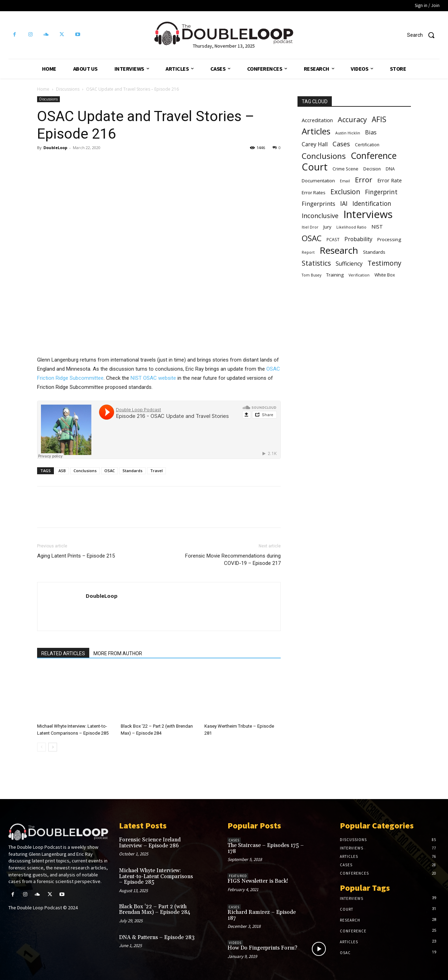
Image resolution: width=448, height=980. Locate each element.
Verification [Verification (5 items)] (359, 275)
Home (43, 89)
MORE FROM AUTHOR (118, 653)
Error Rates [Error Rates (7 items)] (314, 192)
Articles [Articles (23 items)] (316, 131)
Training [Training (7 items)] (335, 275)
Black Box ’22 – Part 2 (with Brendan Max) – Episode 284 (155, 910)
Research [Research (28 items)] (339, 250)
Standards (132, 471)
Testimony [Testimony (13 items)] (384, 263)
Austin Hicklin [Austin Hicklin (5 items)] (348, 133)
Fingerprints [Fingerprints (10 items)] (318, 204)
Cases (234, 840)
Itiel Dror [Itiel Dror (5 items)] (310, 227)
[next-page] (53, 747)
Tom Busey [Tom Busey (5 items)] (311, 275)
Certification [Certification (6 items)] (367, 145)
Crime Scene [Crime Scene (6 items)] (345, 169)
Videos (235, 943)
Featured (238, 876)
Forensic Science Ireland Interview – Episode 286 (150, 843)
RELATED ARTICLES (63, 653)
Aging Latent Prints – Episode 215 (76, 556)
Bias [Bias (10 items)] (371, 132)
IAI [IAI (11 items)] (344, 204)
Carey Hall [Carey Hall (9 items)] (315, 144)
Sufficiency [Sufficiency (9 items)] (349, 264)
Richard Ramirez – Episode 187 (262, 915)
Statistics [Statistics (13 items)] (316, 263)
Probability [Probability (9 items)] (358, 239)
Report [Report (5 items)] (308, 252)
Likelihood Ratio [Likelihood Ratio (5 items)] (351, 227)
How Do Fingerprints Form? (262, 948)
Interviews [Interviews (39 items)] (368, 214)
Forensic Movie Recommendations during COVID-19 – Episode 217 (233, 559)
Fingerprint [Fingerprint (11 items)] (381, 192)
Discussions (68, 89)
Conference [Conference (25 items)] (374, 156)
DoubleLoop (55, 148)
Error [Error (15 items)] (364, 180)
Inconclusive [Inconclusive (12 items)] (320, 216)
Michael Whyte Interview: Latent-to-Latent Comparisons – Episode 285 (156, 876)
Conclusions (85, 471)
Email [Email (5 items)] (345, 181)
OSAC (110, 471)
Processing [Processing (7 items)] (389, 239)
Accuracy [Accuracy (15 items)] (352, 120)
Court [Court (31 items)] (315, 167)
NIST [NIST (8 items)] (377, 226)
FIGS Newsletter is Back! (258, 881)
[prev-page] (41, 747)
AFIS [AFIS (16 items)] (379, 120)
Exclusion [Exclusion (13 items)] (345, 192)
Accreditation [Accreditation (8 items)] (317, 120)
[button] (423, 35)
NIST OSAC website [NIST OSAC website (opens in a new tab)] (153, 378)
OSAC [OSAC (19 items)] (312, 238)
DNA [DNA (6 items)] (390, 169)
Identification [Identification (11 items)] (372, 204)
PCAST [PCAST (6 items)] (333, 240)
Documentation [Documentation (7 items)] (318, 181)
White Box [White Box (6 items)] (385, 275)
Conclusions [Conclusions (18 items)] (324, 156)
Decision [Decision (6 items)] (372, 169)
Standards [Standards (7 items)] (374, 252)
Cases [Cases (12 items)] (341, 144)
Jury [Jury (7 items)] (327, 227)
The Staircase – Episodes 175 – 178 (266, 848)
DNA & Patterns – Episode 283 (157, 937)
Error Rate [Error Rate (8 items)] (390, 180)
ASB (62, 471)
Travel (156, 471)
